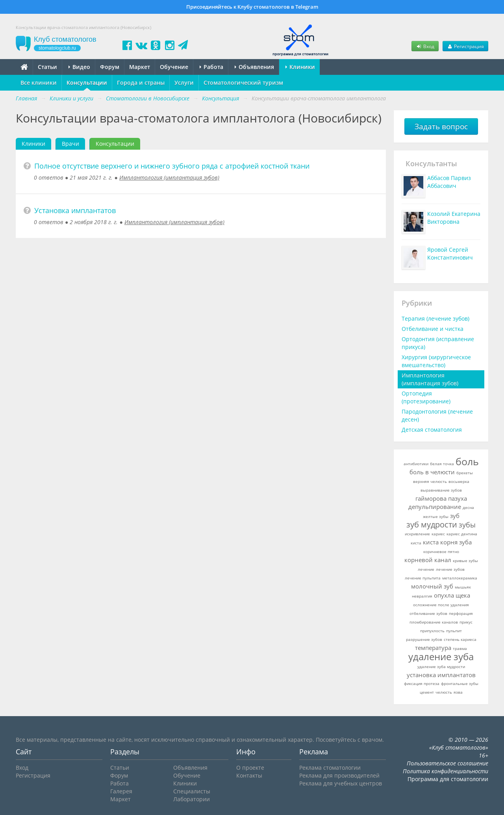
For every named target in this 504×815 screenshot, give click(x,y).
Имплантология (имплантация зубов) (169, 177)
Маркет (140, 67)
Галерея (121, 791)
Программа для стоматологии (448, 779)
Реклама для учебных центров (341, 783)
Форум (110, 67)
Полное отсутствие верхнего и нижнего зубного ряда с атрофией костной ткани (172, 166)
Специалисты (192, 791)
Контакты (249, 775)
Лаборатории (192, 799)
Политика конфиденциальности (446, 771)
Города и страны (141, 83)
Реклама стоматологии (330, 768)
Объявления (254, 67)
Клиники (300, 67)
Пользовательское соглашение (447, 763)
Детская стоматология (432, 430)
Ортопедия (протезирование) (426, 397)
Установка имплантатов (75, 210)
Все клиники (39, 83)
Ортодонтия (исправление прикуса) (438, 343)
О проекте (250, 768)
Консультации (87, 83)
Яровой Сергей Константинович (450, 253)
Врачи (70, 144)
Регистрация (465, 46)
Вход (425, 46)
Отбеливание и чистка (433, 329)
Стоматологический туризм (243, 83)
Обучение (174, 67)
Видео (79, 67)
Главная (26, 98)
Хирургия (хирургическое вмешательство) (436, 361)
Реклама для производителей (339, 775)
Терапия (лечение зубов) (435, 318)
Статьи (47, 67)
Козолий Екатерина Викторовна (454, 218)
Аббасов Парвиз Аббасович (449, 182)
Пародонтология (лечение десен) (437, 415)
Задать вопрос (441, 126)
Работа (211, 67)
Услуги (184, 83)
